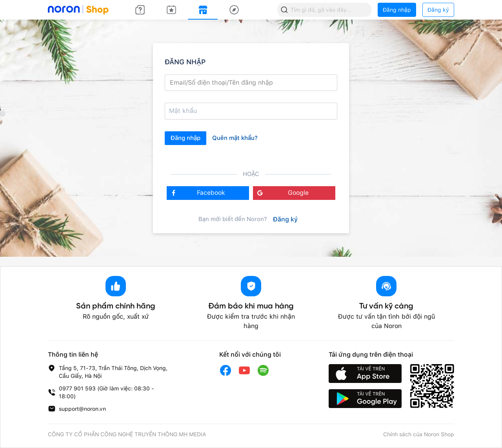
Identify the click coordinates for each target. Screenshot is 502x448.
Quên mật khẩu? (235, 138)
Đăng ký (438, 10)
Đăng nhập (397, 10)
